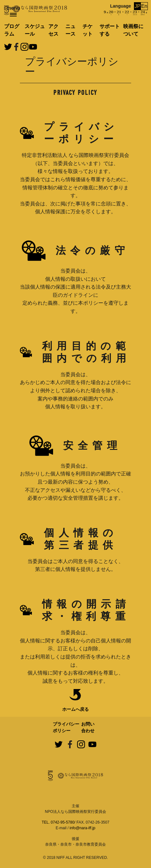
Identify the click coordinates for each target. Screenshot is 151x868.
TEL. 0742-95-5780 (58, 822)
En (144, 6)
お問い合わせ (88, 727)
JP (138, 6)
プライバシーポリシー (66, 727)
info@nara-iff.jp (82, 828)
